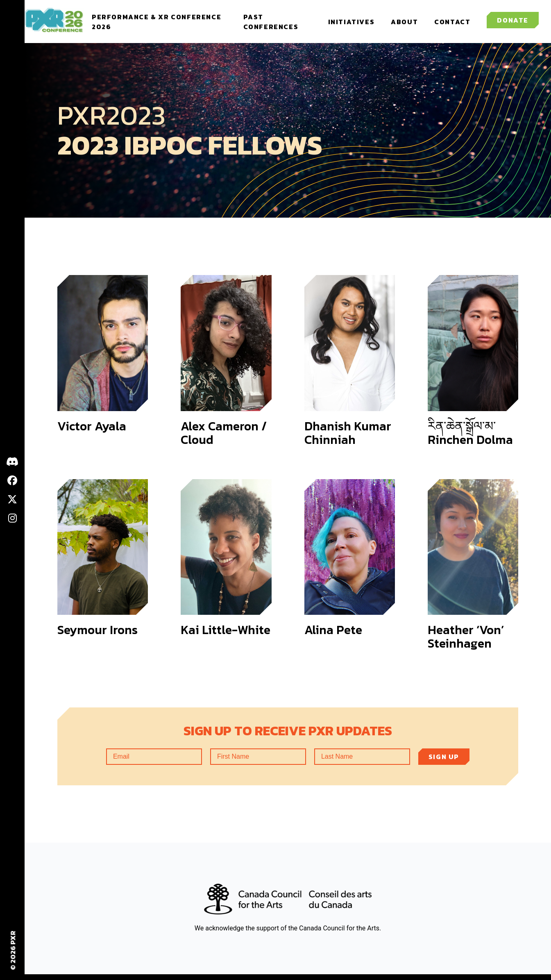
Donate (513, 23)
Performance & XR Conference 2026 (142, 25)
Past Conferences (275, 25)
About (404, 25)
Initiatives (351, 25)
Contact (452, 25)
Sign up (444, 762)
